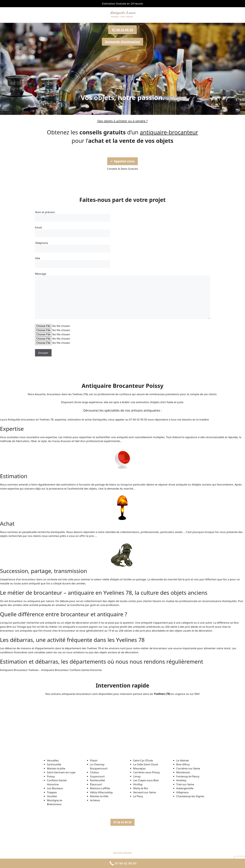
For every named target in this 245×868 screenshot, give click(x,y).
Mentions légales (122, 853)
